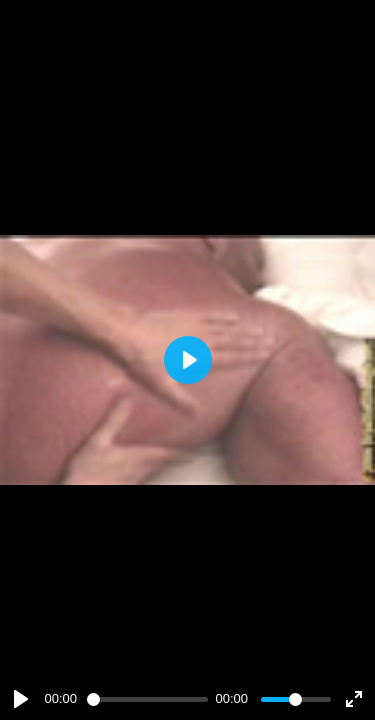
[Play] (21, 699)
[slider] (147, 699)
